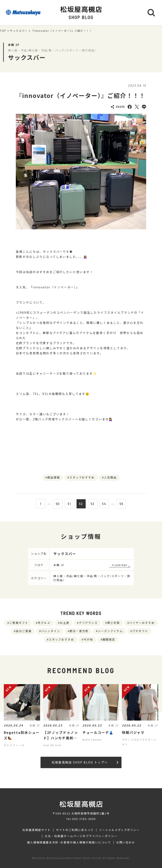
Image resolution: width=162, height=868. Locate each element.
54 (104, 504)
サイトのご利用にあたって (75, 830)
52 (81, 504)
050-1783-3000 (84, 819)
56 (121, 504)
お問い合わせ (126, 842)
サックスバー (19, 31)
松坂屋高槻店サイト (37, 830)
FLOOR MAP (120, 565)
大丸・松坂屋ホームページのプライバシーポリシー (81, 836)
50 (58, 504)
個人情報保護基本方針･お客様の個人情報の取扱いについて (69, 842)
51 (69, 504)
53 (93, 504)
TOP (3, 31)
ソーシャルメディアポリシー (119, 830)
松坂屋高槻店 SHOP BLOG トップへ (85, 762)
